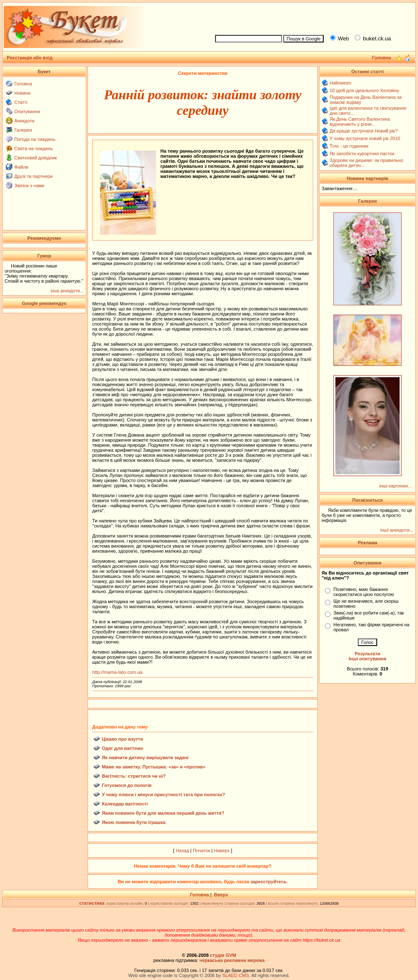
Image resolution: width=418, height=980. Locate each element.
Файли (21, 167)
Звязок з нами (29, 185)
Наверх (222, 850)
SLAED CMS (236, 975)
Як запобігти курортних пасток (362, 154)
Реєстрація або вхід (30, 58)
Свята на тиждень (34, 148)
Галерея (23, 130)
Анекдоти (24, 121)
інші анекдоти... (67, 291)
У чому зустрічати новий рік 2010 (365, 138)
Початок (201, 850)
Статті (21, 102)
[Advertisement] (312, 17)
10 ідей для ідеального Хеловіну (364, 90)
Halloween (340, 83)
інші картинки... (395, 486)
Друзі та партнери (33, 176)
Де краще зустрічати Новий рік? (364, 131)
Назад (182, 850)
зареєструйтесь (269, 882)
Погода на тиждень (35, 139)
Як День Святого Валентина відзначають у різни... (360, 122)
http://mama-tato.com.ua (117, 672)
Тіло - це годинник (349, 146)
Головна (23, 84)
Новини (22, 93)
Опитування (27, 111)
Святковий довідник (36, 158)
